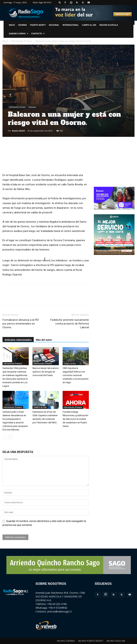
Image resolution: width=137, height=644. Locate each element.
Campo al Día (89, 25)
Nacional (54, 25)
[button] (60, 2)
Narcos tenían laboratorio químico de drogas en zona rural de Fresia (46, 372)
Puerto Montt (38, 25)
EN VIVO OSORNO (66, 641)
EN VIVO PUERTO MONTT (91, 641)
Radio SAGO (18, 131)
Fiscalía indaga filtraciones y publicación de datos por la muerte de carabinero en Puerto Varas (75, 419)
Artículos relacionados (18, 340)
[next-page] (10, 437)
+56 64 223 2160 (57, 604)
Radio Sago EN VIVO (42, 2)
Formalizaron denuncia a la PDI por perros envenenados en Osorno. (21, 324)
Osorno (23, 25)
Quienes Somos (19, 34)
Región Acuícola (109, 25)
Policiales (32, 107)
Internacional (71, 25)
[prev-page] (5, 437)
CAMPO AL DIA (40, 407)
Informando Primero (22, 41)
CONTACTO (38, 34)
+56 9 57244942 (58, 608)
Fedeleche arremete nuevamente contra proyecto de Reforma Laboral (70, 324)
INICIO (12, 25)
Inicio (5, 41)
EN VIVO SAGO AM (116, 641)
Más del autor (44, 340)
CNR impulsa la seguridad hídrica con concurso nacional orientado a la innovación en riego (76, 375)
